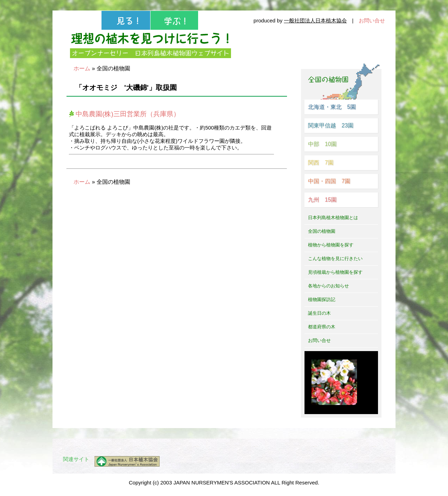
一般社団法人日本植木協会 (315, 20)
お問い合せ (372, 20)
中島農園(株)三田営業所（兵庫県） (124, 114)
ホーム (82, 68)
